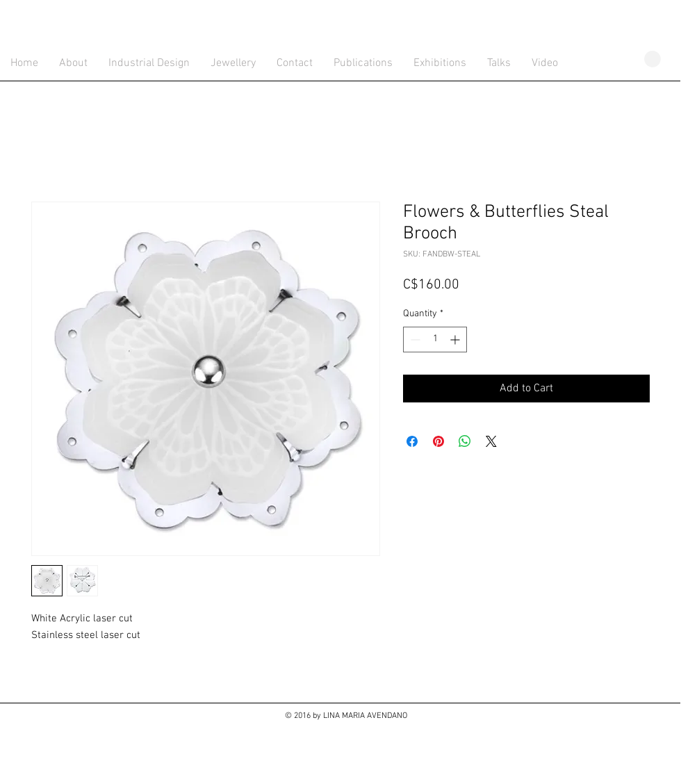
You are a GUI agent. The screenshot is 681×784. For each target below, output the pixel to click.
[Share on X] (491, 441)
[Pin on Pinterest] (438, 441)
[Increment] (456, 340)
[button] (653, 59)
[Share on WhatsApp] (465, 441)
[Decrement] (414, 340)
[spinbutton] (435, 340)
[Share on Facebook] (412, 441)
